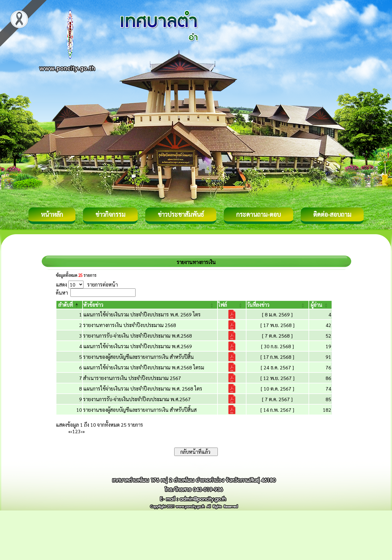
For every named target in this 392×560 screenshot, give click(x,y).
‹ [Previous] (72, 431)
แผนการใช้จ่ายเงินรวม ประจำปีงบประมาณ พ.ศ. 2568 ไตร (143, 389)
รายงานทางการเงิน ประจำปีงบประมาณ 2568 (130, 325)
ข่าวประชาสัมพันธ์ (181, 214)
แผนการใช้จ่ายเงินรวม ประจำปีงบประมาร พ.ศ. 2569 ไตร (142, 314)
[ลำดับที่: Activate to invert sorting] (69, 305)
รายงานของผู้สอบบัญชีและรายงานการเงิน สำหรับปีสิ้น (139, 357)
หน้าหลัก (52, 214)
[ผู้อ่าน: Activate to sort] (320, 305)
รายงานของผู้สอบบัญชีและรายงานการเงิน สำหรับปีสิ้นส (140, 410)
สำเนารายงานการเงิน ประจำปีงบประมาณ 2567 (132, 378)
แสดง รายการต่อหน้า (87, 285)
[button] (66, 305)
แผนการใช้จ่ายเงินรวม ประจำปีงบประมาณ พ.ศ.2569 (138, 346)
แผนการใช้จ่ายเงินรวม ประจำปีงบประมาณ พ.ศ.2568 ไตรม (144, 367)
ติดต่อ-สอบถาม (332, 214)
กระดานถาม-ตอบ (258, 214)
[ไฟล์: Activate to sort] (232, 305)
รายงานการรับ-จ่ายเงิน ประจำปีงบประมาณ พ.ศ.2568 (138, 336)
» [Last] (84, 431)
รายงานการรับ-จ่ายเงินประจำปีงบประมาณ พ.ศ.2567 (137, 399)
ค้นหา (62, 293)
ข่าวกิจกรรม (110, 214)
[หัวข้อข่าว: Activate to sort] (150, 305)
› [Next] (81, 431)
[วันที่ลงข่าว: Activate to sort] (277, 305)
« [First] (69, 431)
